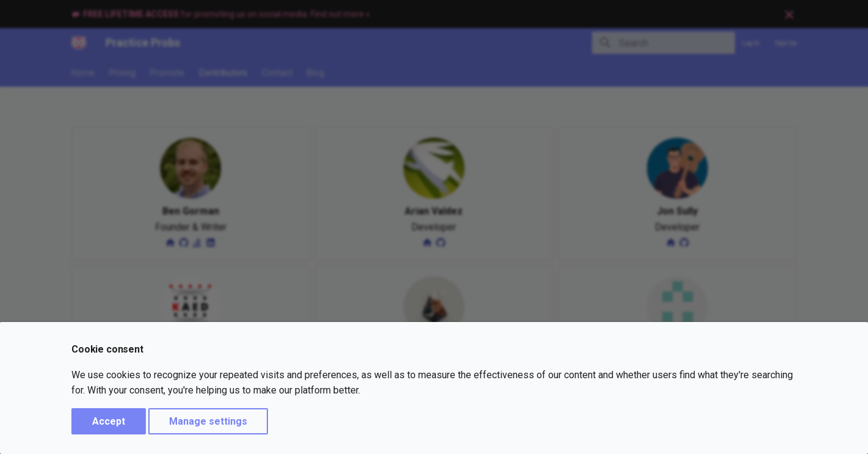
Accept (109, 421)
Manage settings (208, 421)
